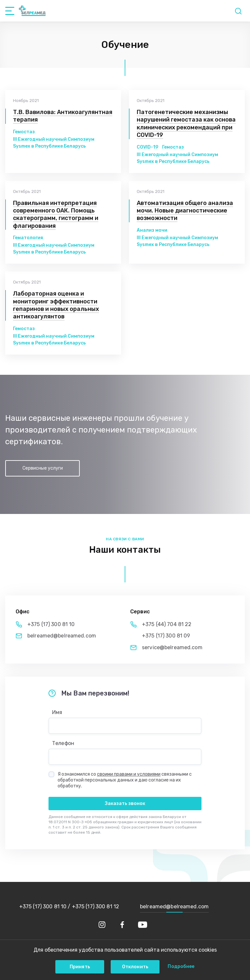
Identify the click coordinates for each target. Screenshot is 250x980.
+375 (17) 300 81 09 (166, 636)
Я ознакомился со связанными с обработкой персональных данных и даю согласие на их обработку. (125, 780)
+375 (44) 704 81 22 (167, 624)
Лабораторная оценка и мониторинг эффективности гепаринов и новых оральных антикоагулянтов (56, 305)
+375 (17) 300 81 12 (96, 907)
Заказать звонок (125, 804)
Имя (57, 712)
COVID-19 (147, 147)
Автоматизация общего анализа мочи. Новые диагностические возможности (185, 211)
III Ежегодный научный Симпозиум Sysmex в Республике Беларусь (54, 143)
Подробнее (181, 966)
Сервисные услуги (43, 468)
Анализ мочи (152, 230)
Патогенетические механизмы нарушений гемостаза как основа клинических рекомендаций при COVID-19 (186, 124)
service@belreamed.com (172, 647)
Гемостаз (24, 132)
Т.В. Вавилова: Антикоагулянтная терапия (63, 116)
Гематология (28, 238)
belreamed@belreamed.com (62, 636)
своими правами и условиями (129, 774)
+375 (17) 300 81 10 (51, 624)
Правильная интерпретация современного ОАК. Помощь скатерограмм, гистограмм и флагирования (56, 214)
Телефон (63, 743)
